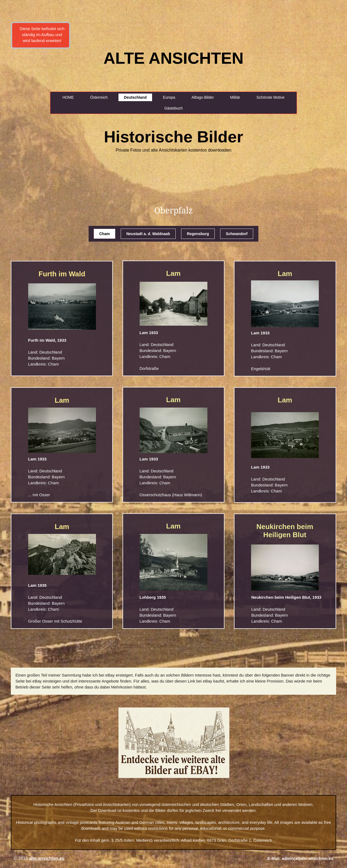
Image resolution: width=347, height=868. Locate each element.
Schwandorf (237, 234)
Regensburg (198, 234)
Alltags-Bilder (203, 97)
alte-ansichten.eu (47, 858)
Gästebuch (173, 108)
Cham (105, 234)
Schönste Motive (271, 97)
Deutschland (135, 97)
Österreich (99, 97)
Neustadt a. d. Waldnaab (148, 234)
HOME (68, 97)
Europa (169, 97)
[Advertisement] (24, 95)
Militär (235, 97)
